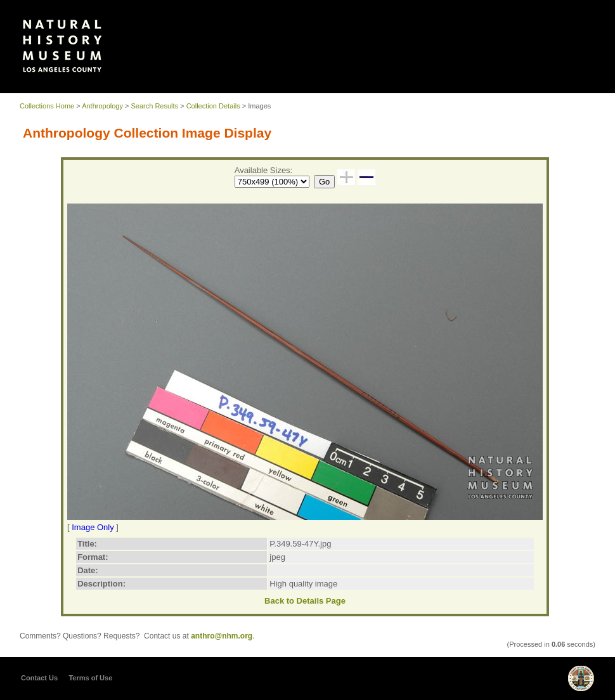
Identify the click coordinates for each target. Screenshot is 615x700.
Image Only (93, 527)
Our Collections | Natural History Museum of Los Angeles (62, 46)
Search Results (155, 106)
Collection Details (213, 106)
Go (324, 182)
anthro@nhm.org (222, 636)
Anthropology (102, 106)
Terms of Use (90, 678)
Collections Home (47, 106)
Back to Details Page (305, 601)
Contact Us (39, 678)
